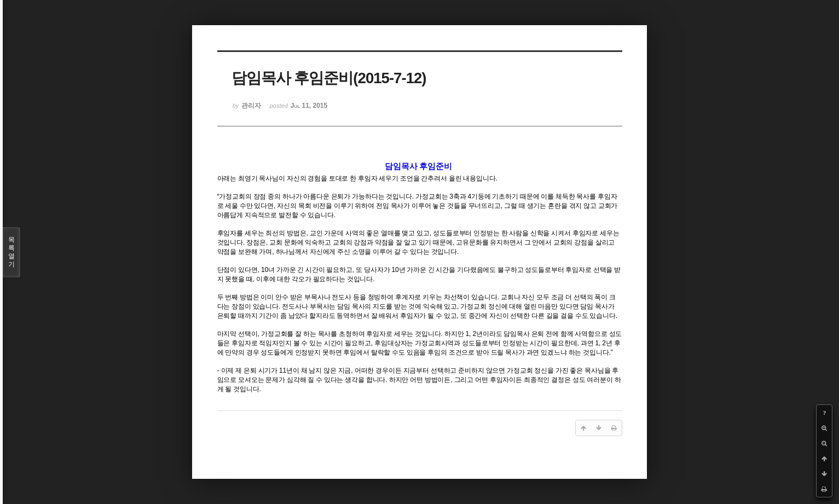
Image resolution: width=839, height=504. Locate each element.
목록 (11, 252)
